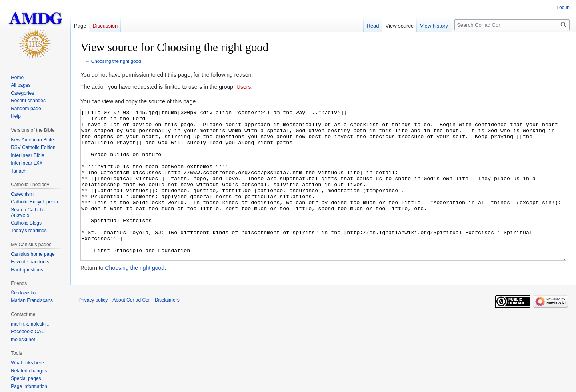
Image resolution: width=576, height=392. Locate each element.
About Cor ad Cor (131, 330)
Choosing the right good (116, 61)
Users (244, 87)
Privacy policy (93, 330)
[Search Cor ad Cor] (512, 25)
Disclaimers (167, 330)
